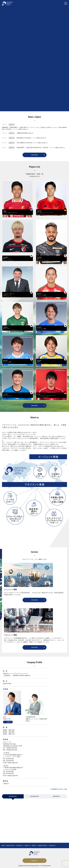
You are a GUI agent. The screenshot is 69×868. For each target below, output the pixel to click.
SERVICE (34, 846)
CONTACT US (52, 846)
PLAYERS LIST (19, 846)
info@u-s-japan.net (13, 766)
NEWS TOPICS (10, 846)
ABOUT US (27, 846)
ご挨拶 (8, 725)
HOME (3, 846)
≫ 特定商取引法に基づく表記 (58, 792)
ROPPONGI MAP (13, 799)
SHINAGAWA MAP (34, 799)
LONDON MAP (56, 799)
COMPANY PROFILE (42, 846)
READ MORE (34, 158)
